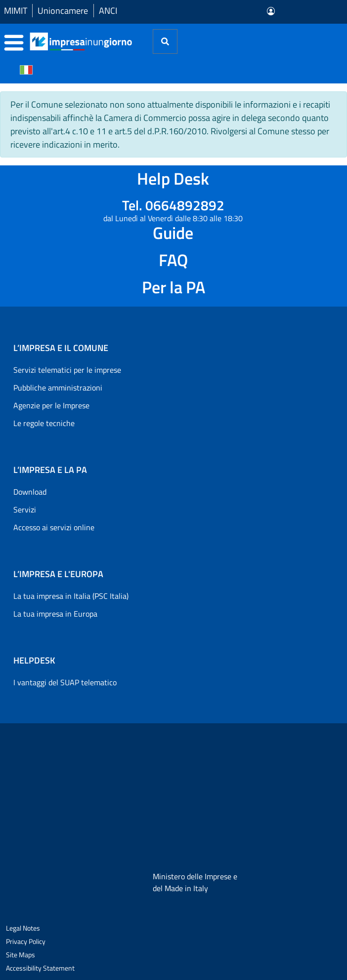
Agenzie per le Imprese (51, 405)
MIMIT (16, 11)
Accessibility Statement (40, 968)
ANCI (108, 11)
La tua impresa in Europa (55, 614)
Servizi (25, 510)
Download (30, 492)
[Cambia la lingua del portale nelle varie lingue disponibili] (26, 69)
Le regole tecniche (44, 423)
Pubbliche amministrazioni (58, 388)
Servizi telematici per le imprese (67, 370)
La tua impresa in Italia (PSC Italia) (71, 596)
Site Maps (21, 955)
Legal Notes (23, 928)
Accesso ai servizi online (54, 527)
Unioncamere (63, 11)
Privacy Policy (26, 941)
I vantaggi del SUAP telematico (65, 682)
